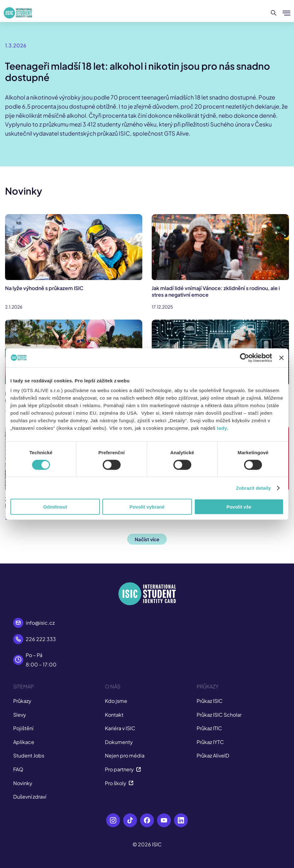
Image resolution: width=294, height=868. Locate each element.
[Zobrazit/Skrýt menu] (286, 13)
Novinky (23, 783)
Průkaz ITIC (209, 728)
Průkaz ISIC (210, 701)
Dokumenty (119, 742)
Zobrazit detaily (253, 488)
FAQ (18, 769)
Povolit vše (239, 507)
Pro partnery (123, 769)
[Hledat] (274, 13)
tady (222, 428)
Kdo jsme (116, 701)
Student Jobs (29, 755)
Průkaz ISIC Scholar (219, 715)
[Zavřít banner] (281, 358)
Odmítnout (55, 507)
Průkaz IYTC (210, 742)
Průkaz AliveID (213, 755)
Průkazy (22, 701)
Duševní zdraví (30, 797)
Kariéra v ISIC (120, 728)
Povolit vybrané (147, 507)
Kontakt (114, 715)
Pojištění (23, 728)
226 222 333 (41, 639)
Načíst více (147, 539)
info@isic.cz (40, 623)
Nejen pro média (125, 755)
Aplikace (24, 742)
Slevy (20, 715)
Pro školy (119, 783)
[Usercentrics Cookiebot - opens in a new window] (245, 358)
